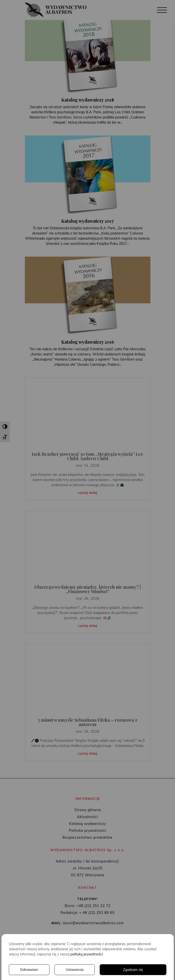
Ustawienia (75, 970)
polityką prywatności (87, 954)
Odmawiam (29, 970)
